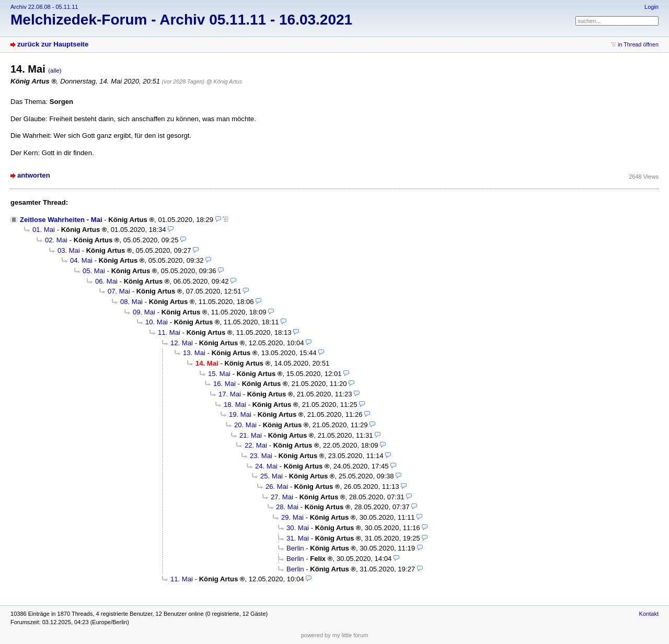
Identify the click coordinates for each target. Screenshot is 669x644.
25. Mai (272, 476)
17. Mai (230, 394)
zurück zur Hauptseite (53, 44)
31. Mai (298, 538)
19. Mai (240, 414)
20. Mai (245, 425)
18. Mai (235, 405)
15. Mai (219, 374)
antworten (34, 175)
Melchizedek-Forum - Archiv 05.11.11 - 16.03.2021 (181, 20)
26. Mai (277, 487)
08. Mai (131, 302)
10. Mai (157, 322)
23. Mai (261, 456)
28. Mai (287, 507)
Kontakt (649, 614)
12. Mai (182, 343)
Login (651, 7)
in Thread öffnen (638, 44)
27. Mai (282, 497)
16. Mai (224, 384)
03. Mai (69, 250)
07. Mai (119, 291)
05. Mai (94, 271)
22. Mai (256, 445)
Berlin (295, 548)
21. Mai (251, 435)
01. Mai (44, 230)
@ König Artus (224, 81)
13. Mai (194, 353)
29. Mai (292, 517)
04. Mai (81, 260)
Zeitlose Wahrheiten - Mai (61, 220)
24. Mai (266, 466)
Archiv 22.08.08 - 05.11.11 (44, 7)
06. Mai (106, 281)
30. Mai (298, 528)
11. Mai (169, 332)
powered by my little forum (335, 635)
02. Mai (56, 240)
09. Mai (144, 312)
